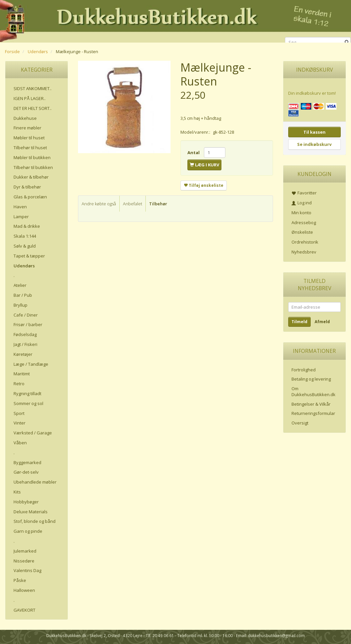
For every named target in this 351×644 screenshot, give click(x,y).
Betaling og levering (311, 379)
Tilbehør (158, 204)
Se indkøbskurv (314, 144)
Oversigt (300, 423)
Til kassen (314, 132)
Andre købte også (99, 204)
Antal (194, 153)
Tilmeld (299, 322)
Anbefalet (133, 204)
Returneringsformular (313, 413)
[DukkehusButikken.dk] (175, 20)
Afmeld (322, 322)
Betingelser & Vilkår (311, 404)
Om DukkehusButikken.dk (313, 392)
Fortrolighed (304, 370)
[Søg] (347, 42)
